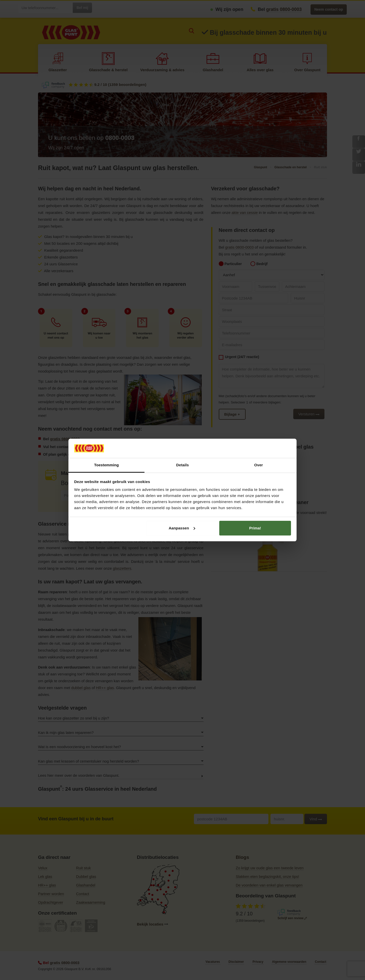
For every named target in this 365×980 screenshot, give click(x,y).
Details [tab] (182, 465)
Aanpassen (182, 528)
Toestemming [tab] (106, 465)
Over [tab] (259, 465)
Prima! (255, 528)
